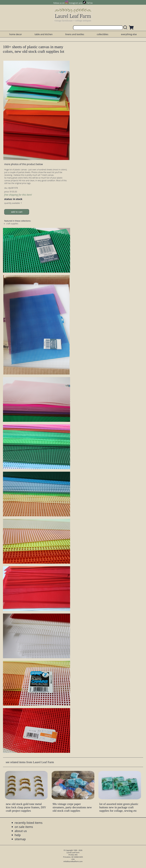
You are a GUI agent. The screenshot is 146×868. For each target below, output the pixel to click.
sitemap (20, 839)
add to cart (17, 212)
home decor (16, 34)
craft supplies (12, 224)
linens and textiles (75, 34)
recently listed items (29, 823)
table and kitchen (44, 34)
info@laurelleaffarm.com (73, 861)
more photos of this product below (23, 164)
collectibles (103, 34)
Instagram (74, 3)
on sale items (24, 827)
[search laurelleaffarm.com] (126, 28)
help (18, 835)
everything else (129, 34)
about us (21, 831)
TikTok (90, 3)
